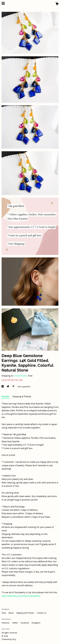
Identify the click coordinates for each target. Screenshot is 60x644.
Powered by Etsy (9, 639)
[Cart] (57, 4)
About (11, 613)
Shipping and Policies (25, 613)
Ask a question (24, 386)
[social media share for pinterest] (14, 386)
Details (6, 396)
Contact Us (42, 613)
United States (20, 376)
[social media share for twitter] (8, 386)
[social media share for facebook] (3, 386)
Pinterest (6, 623)
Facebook (25, 623)
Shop (4, 613)
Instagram (36, 623)
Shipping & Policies (22, 396)
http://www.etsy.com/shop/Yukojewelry (21, 596)
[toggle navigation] (3, 3)
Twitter (15, 623)
